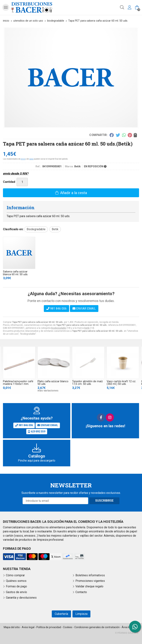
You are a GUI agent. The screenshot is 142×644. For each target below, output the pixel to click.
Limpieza (81, 614)
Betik (87, 328)
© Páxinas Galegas (127, 633)
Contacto (81, 592)
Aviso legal (28, 627)
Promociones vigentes (90, 581)
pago (31, 159)
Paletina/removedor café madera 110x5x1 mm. (18, 383)
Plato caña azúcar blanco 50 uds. (53, 383)
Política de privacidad (49, 627)
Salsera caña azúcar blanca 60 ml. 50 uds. (16, 273)
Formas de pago (16, 586)
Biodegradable (59, 328)
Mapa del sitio (12, 627)
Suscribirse (104, 501)
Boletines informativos (90, 575)
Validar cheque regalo (89, 586)
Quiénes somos (16, 581)
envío (23, 159)
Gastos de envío (16, 592)
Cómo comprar (15, 575)
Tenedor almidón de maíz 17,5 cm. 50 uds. (87, 383)
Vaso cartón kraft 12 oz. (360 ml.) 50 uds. (121, 383)
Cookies (68, 627)
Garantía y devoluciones (21, 598)
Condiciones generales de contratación (97, 627)
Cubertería (61, 614)
